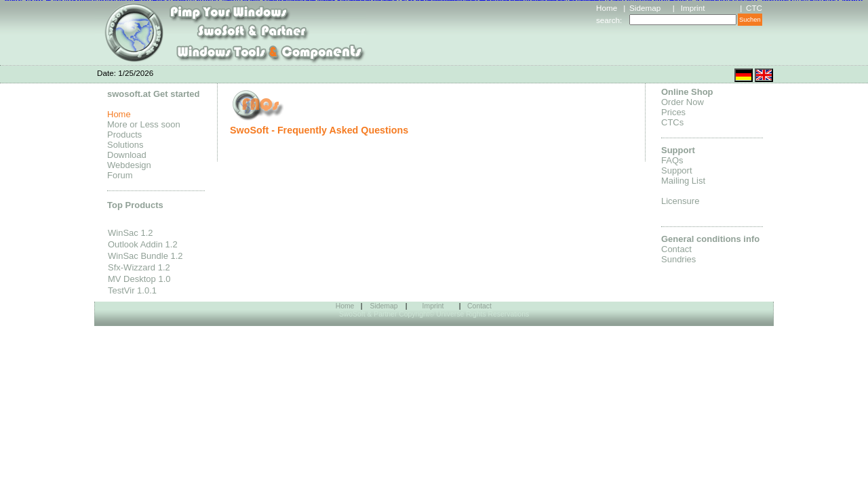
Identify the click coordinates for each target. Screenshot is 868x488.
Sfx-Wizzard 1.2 (139, 267)
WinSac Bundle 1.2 (145, 256)
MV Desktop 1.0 (139, 279)
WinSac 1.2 (130, 233)
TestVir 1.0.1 (132, 290)
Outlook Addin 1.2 (143, 244)
